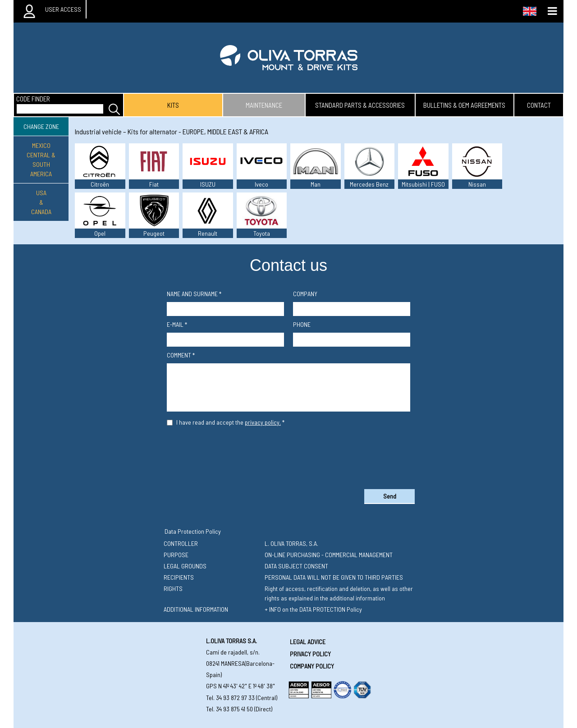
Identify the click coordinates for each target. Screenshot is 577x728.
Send (390, 496)
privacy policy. (263, 422)
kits (173, 105)
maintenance (264, 105)
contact (539, 105)
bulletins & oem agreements (464, 105)
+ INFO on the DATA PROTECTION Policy (313, 609)
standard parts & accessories (360, 105)
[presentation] (288, 456)
